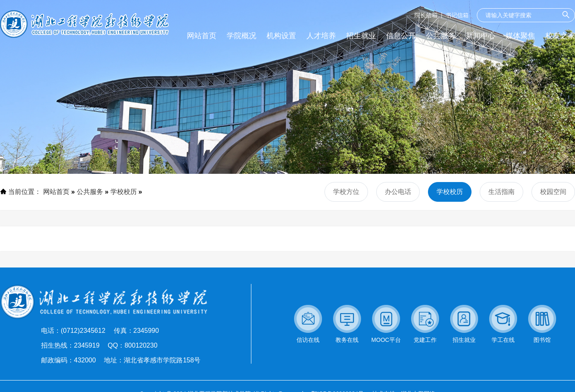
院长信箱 (426, 15)
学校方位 (346, 192)
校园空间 (553, 192)
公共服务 (90, 192)
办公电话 (398, 192)
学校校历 (124, 192)
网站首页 (56, 192)
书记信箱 (457, 15)
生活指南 (501, 192)
